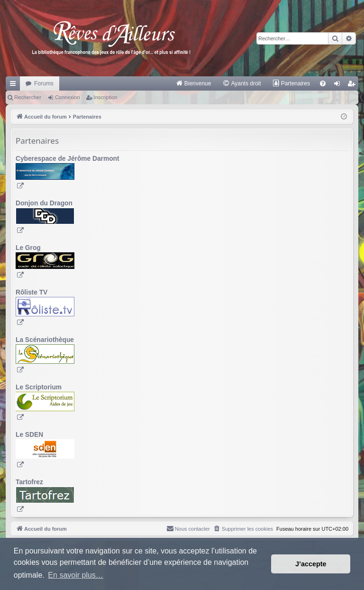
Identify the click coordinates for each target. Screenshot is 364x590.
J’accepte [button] (311, 564)
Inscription (106, 97)
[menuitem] (194, 83)
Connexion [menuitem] (339, 85)
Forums (44, 83)
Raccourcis (15, 85)
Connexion (68, 97)
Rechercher (28, 97)
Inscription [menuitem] (353, 85)
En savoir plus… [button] (76, 575)
